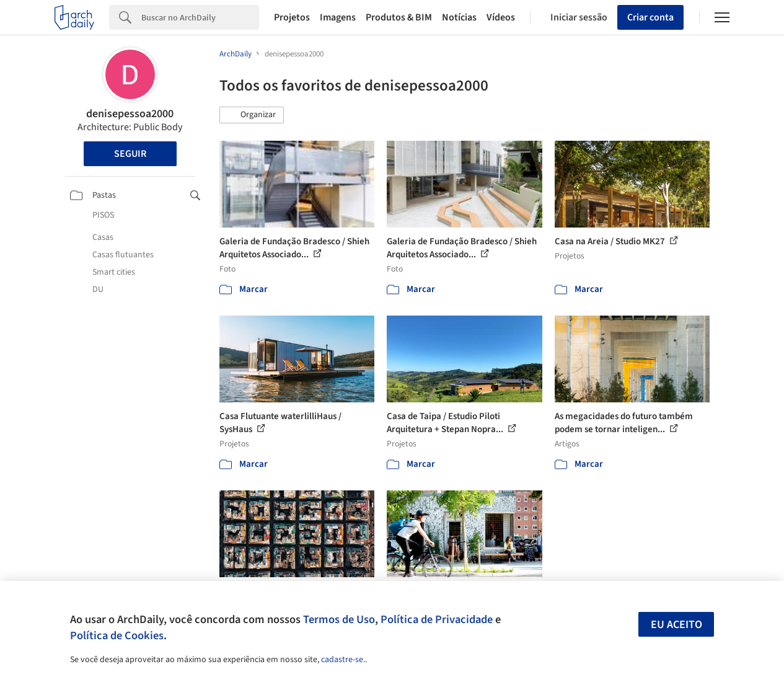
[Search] (200, 17)
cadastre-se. (343, 660)
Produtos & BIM (399, 17)
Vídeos (501, 17)
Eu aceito (676, 625)
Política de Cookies (117, 635)
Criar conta (650, 17)
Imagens (338, 17)
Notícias (459, 17)
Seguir (130, 154)
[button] (252, 115)
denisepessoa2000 (130, 114)
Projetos (292, 17)
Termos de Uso (339, 619)
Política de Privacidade (437, 619)
